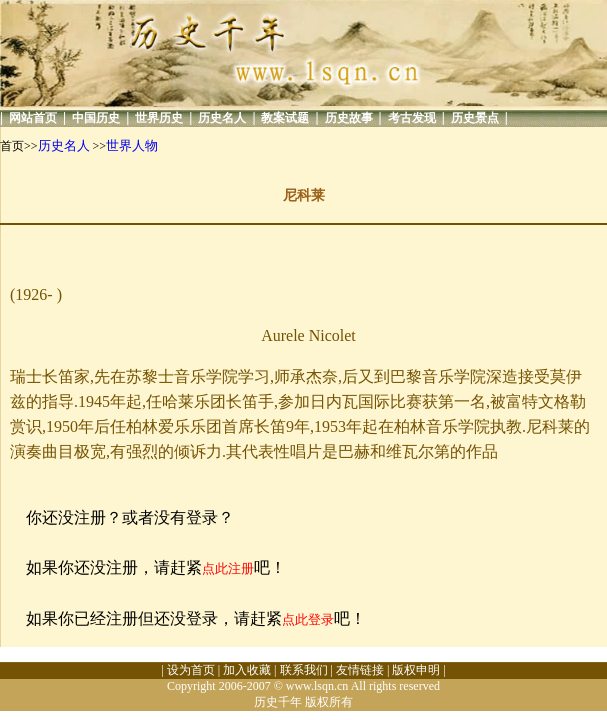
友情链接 (360, 670)
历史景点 (475, 118)
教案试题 (285, 118)
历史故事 (349, 118)
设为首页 (191, 670)
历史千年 (278, 702)
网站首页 (33, 118)
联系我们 (304, 670)
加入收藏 (247, 670)
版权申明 (416, 670)
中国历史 (96, 118)
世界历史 (159, 118)
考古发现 (412, 118)
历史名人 (222, 118)
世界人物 (132, 145)
